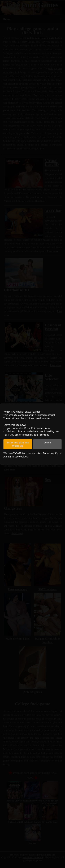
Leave (47, 442)
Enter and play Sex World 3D (18, 444)
